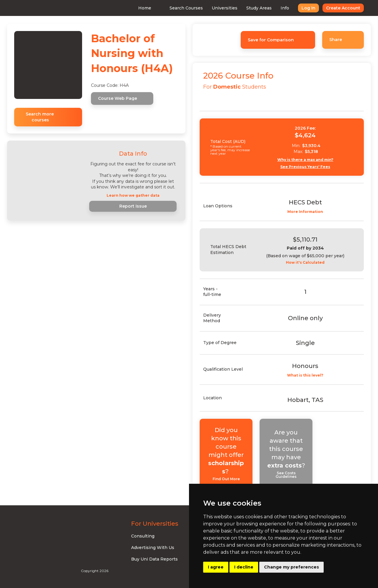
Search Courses (186, 8)
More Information (305, 212)
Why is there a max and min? (305, 160)
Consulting (143, 536)
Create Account (343, 8)
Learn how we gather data (133, 196)
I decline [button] (244, 567)
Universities (225, 8)
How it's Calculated (305, 263)
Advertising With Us (153, 548)
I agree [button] (216, 567)
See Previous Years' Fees (305, 167)
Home (145, 8)
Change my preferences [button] (291, 567)
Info (285, 8)
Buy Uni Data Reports (154, 559)
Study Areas (259, 8)
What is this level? (305, 375)
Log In (308, 8)
